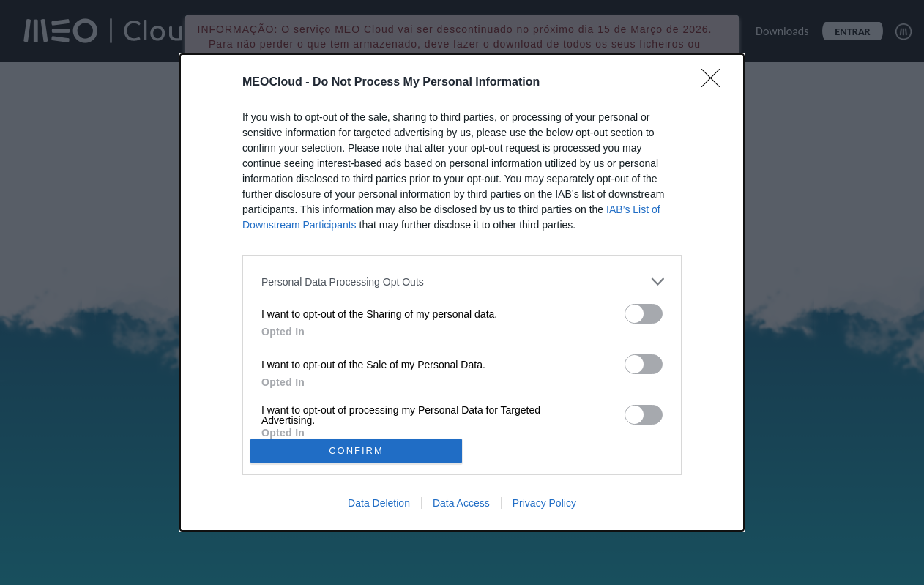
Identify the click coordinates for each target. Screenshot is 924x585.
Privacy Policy (544, 503)
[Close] (715, 83)
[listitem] (462, 282)
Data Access (461, 503)
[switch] (644, 314)
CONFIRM (356, 451)
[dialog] (462, 292)
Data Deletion (379, 503)
